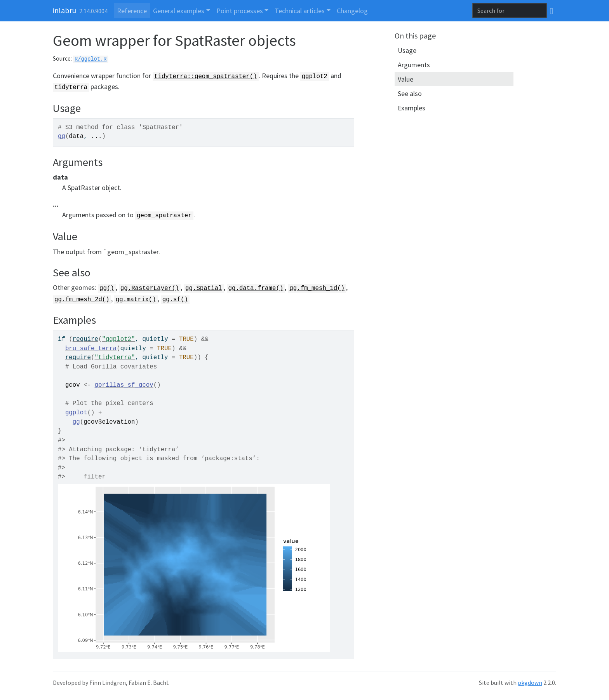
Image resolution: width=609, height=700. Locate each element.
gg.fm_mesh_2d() (82, 300)
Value (405, 79)
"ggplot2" (118, 339)
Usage (407, 50)
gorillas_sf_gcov (124, 385)
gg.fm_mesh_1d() (317, 288)
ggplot (76, 413)
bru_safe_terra (91, 349)
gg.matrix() (136, 300)
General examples (179, 11)
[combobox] (510, 10)
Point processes (240, 11)
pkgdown (530, 683)
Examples (412, 108)
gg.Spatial (204, 288)
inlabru (64, 10)
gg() (107, 288)
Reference (132, 11)
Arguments (414, 65)
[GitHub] (552, 11)
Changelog (352, 11)
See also (410, 93)
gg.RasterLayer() (150, 288)
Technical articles (300, 11)
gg (62, 136)
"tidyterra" (115, 358)
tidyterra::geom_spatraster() (206, 77)
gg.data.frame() (256, 288)
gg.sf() (175, 300)
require (85, 339)
